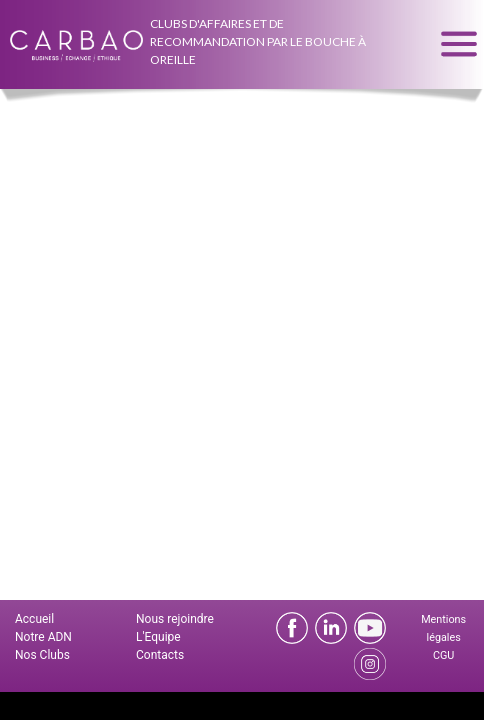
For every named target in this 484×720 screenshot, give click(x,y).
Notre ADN (43, 637)
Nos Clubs (42, 655)
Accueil (34, 619)
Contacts (160, 655)
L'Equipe (158, 637)
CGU (443, 655)
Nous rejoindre (175, 619)
